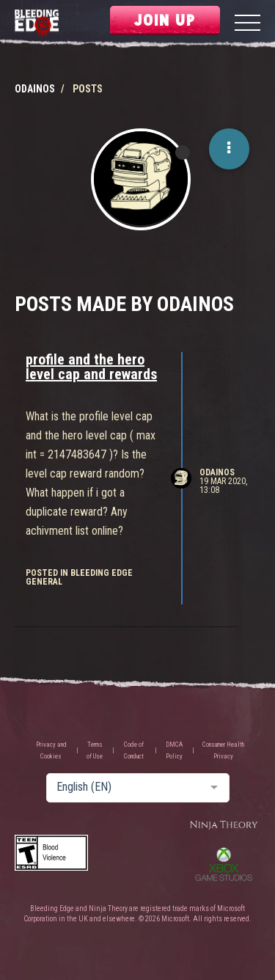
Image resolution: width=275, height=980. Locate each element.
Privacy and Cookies (51, 750)
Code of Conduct (134, 750)
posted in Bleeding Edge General (79, 577)
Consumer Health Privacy (223, 750)
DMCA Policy (174, 750)
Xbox (224, 864)
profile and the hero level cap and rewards (91, 367)
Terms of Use (95, 750)
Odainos (217, 472)
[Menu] (247, 25)
